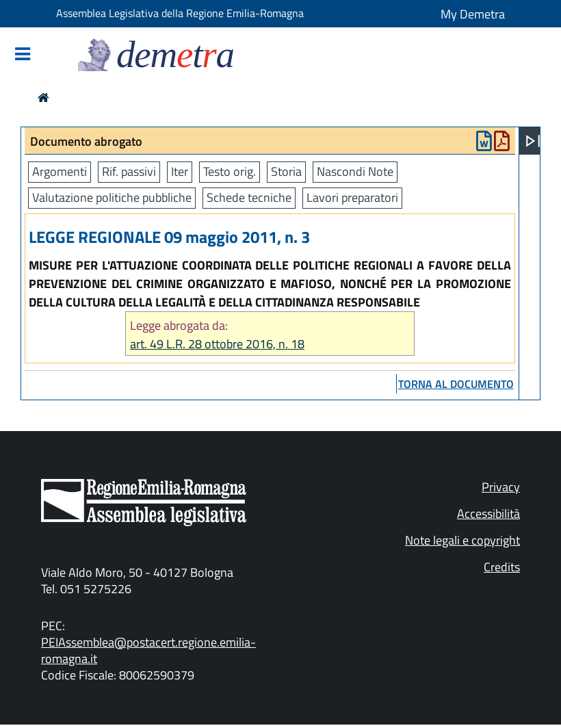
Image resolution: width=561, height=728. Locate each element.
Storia (286, 171)
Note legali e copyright (462, 540)
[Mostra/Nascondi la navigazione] (23, 55)
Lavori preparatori (352, 197)
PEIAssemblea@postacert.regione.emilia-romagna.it (148, 650)
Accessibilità (488, 513)
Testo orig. (230, 171)
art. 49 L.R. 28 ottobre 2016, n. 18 (217, 344)
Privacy (501, 487)
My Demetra (473, 14)
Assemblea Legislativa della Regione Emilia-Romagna (180, 13)
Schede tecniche (249, 197)
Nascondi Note (355, 171)
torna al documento (456, 384)
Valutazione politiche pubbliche (112, 197)
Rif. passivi (129, 171)
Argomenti (60, 171)
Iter (180, 171)
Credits (502, 567)
